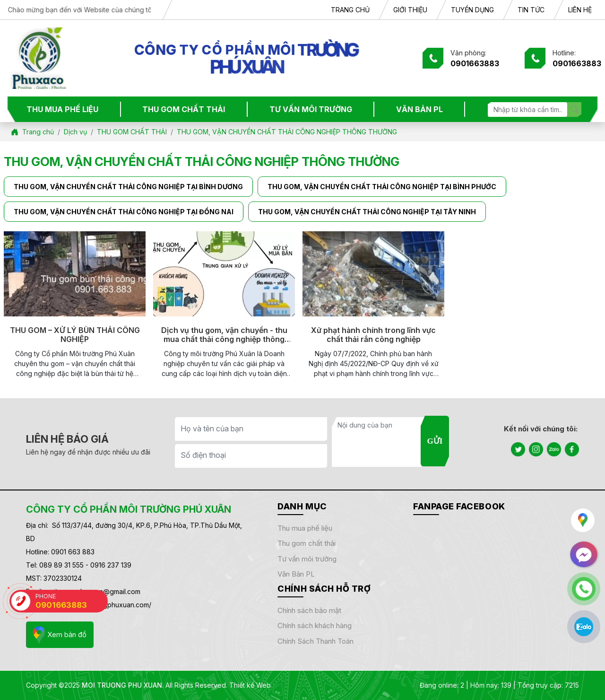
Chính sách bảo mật (309, 610)
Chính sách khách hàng (315, 626)
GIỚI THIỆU (410, 10)
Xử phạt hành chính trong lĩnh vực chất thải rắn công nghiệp (373, 335)
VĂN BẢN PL (419, 109)
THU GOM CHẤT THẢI (184, 109)
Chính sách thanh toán (315, 641)
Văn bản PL (296, 574)
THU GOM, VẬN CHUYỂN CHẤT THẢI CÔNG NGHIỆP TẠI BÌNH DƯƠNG (128, 187)
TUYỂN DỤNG (472, 10)
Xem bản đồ (60, 635)
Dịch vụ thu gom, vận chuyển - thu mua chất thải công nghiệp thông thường (224, 335)
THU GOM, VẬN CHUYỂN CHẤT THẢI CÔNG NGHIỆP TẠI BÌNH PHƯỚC (382, 187)
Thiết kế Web (250, 685)
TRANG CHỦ (350, 10)
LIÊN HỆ (580, 10)
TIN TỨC (531, 10)
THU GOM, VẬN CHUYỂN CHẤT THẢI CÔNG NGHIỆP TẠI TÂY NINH (367, 212)
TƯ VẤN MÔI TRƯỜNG (311, 109)
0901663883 (475, 63)
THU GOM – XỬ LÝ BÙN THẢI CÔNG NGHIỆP (75, 335)
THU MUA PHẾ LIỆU (62, 109)
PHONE (72, 601)
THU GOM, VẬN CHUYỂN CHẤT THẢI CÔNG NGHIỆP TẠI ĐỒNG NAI (124, 212)
